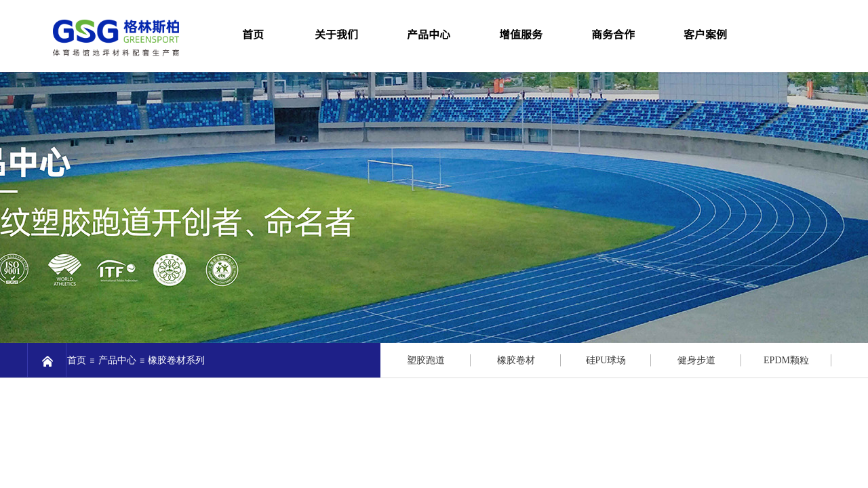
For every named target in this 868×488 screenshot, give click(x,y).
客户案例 (705, 34)
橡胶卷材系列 (176, 360)
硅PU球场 (606, 360)
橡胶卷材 (516, 360)
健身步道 (696, 360)
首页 (77, 360)
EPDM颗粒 (786, 360)
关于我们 (336, 34)
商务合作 (613, 34)
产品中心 (429, 34)
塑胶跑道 (426, 360)
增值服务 (521, 34)
